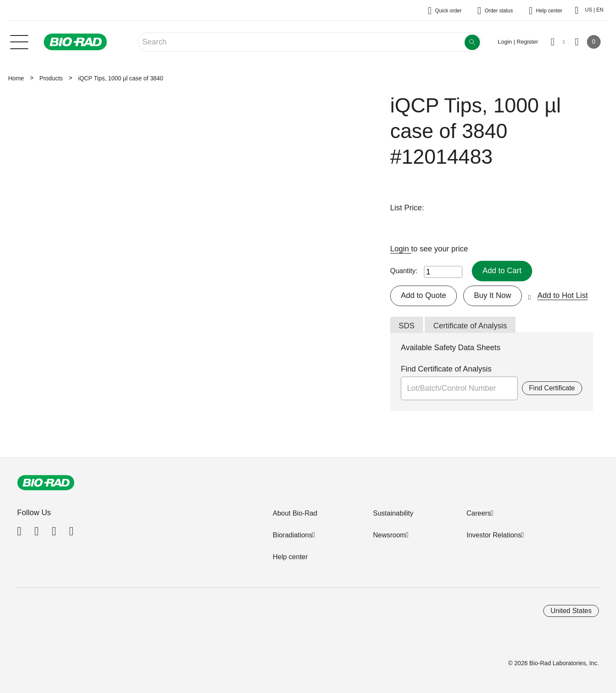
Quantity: (404, 271)
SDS (407, 326)
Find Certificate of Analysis (446, 369)
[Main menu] (19, 41)
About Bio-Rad (295, 513)
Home (16, 78)
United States (571, 611)
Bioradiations (292, 535)
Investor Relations (494, 535)
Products (51, 78)
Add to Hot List (563, 295)
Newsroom (389, 535)
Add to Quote (423, 295)
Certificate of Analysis (470, 326)
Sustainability (393, 513)
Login (401, 249)
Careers (478, 513)
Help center (290, 557)
